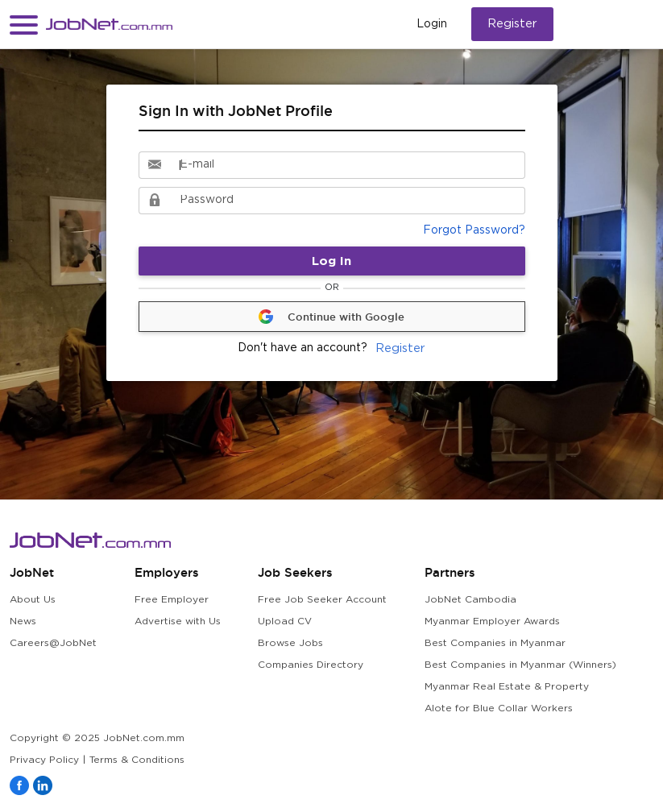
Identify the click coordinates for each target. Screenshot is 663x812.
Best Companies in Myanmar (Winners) (520, 665)
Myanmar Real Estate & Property (507, 687)
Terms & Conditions (137, 760)
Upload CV (285, 621)
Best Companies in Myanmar (495, 643)
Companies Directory (311, 665)
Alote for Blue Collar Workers (499, 708)
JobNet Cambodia (470, 600)
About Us (33, 600)
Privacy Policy (44, 760)
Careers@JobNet (53, 643)
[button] (24, 25)
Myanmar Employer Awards (492, 621)
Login (432, 24)
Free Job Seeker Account (322, 600)
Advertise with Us (178, 621)
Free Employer (172, 600)
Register (512, 24)
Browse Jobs (290, 643)
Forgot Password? (474, 230)
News (23, 621)
